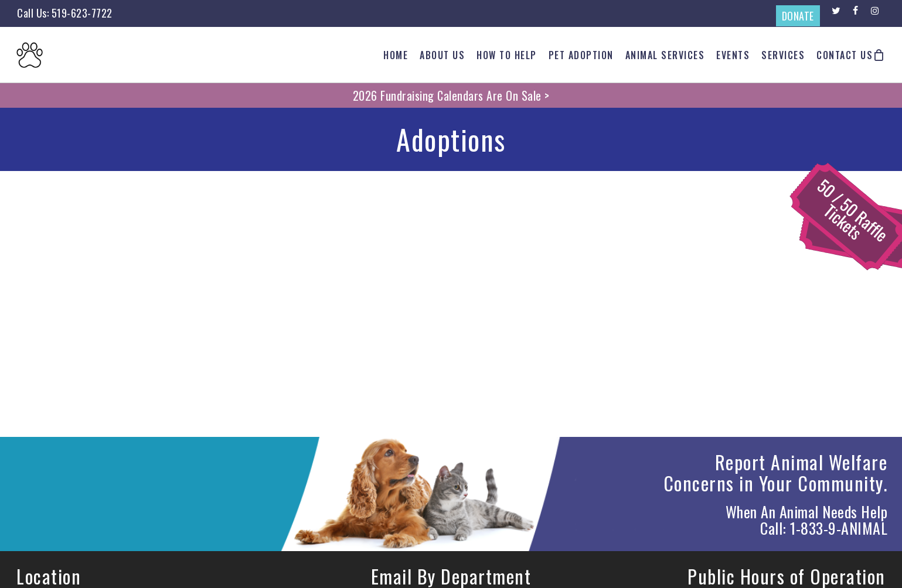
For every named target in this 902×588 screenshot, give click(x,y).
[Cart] (879, 55)
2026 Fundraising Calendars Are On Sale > (451, 95)
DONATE (798, 16)
